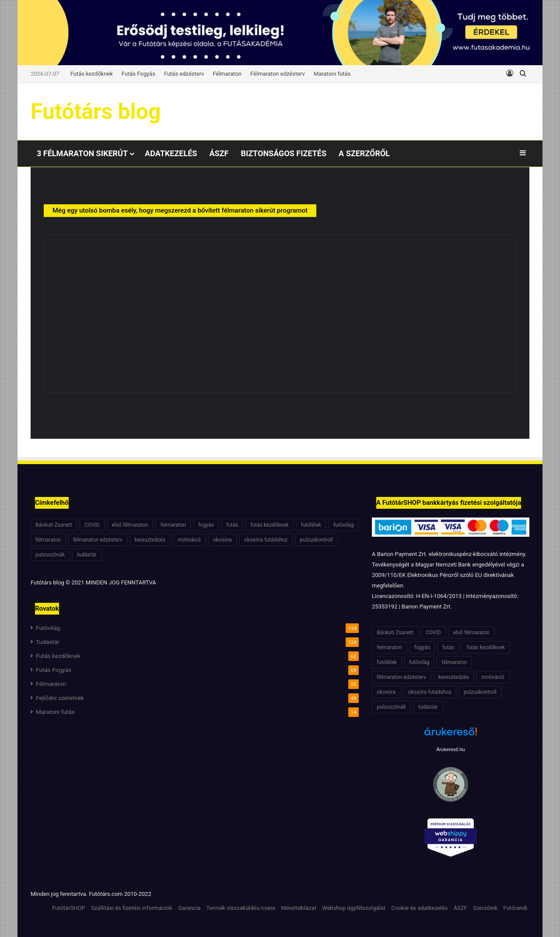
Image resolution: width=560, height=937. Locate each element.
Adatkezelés (171, 153)
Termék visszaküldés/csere (241, 908)
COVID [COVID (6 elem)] (92, 525)
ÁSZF (219, 153)
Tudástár (48, 642)
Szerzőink (485, 908)
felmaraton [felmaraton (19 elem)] (173, 525)
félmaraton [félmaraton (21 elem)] (48, 540)
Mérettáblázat (299, 908)
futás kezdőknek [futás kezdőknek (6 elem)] (269, 525)
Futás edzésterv (184, 74)
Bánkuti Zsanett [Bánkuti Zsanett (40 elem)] (54, 525)
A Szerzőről (364, 153)
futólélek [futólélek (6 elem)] (311, 525)
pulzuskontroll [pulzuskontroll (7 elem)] (316, 540)
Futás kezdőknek (92, 74)
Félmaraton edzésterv (278, 74)
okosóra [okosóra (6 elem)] (222, 540)
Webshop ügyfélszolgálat (354, 908)
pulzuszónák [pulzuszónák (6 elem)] (50, 555)
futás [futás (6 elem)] (232, 525)
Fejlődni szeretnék (60, 698)
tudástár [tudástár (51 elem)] (87, 555)
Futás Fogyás (138, 74)
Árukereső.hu (450, 749)
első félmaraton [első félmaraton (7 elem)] (130, 525)
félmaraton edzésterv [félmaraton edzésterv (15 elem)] (98, 540)
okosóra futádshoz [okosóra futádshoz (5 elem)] (266, 540)
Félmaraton (227, 74)
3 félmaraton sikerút (82, 153)
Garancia (189, 908)
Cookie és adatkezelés (419, 908)
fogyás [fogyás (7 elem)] (206, 525)
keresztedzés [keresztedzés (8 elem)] (150, 540)
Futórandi (515, 908)
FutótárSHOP (69, 908)
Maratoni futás (332, 74)
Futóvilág (48, 628)
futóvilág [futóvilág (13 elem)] (343, 525)
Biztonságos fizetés (283, 153)
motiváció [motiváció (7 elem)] (189, 540)
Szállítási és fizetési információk (132, 908)
